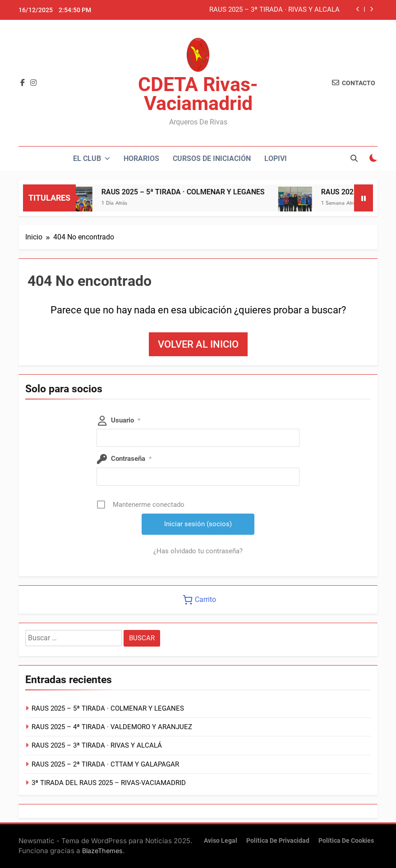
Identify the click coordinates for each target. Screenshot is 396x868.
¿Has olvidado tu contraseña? (198, 551)
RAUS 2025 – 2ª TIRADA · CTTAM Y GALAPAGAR (105, 764)
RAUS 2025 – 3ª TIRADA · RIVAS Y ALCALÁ (274, 10)
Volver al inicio (198, 344)
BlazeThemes (102, 851)
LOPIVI (276, 158)
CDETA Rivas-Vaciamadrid (198, 94)
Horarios (141, 158)
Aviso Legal (221, 841)
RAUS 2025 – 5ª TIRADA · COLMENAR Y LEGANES (193, 192)
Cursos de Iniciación (212, 158)
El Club (87, 158)
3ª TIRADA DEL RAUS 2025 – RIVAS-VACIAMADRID (109, 783)
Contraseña (131, 459)
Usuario (126, 420)
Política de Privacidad (278, 841)
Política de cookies (346, 841)
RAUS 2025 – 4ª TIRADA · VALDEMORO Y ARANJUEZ (112, 727)
